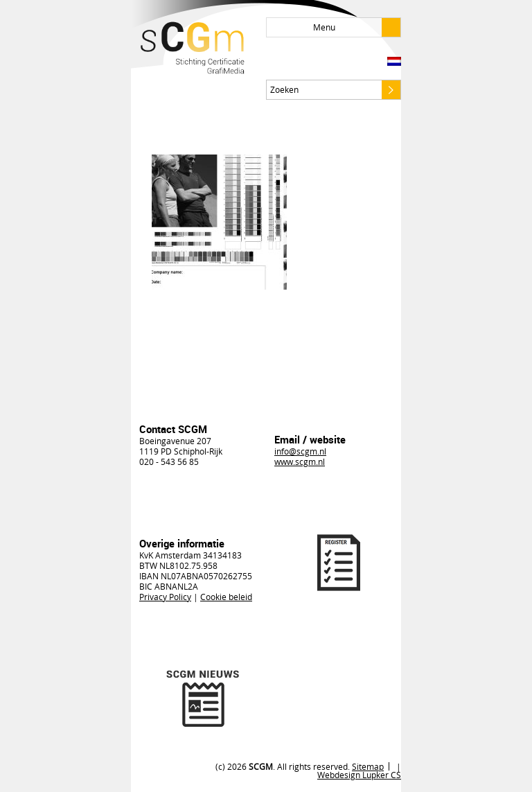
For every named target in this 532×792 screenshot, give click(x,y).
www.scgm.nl (300, 461)
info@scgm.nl (300, 451)
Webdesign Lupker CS (359, 775)
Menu (357, 27)
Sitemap (368, 766)
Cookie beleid (226, 597)
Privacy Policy (165, 597)
